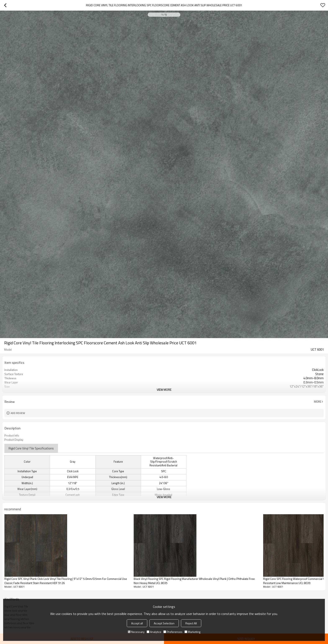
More (318, 402)
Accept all (137, 623)
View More (164, 390)
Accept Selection (164, 623)
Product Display (14, 440)
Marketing (192, 632)
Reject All (191, 623)
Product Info (12, 435)
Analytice (154, 632)
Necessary (136, 632)
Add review (18, 413)
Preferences (173, 632)
